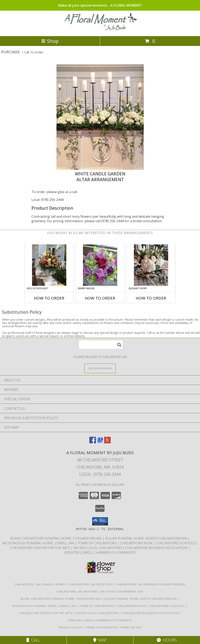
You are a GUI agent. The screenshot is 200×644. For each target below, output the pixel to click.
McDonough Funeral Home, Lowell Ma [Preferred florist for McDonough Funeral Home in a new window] (39, 543)
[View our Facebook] (93, 442)
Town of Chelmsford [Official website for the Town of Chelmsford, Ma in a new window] (97, 543)
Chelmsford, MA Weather (77, 591)
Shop (50, 41)
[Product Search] (101, 345)
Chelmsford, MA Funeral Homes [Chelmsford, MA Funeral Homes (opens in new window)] (40, 584)
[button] (100, 521)
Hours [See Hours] (167, 640)
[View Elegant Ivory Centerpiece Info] (151, 265)
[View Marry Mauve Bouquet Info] (100, 265)
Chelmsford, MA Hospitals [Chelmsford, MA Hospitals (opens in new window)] (91, 584)
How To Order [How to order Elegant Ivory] (151, 298)
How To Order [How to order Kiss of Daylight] (49, 298)
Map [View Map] (100, 640)
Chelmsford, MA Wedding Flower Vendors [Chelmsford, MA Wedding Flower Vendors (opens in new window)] (151, 584)
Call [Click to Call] (33, 640)
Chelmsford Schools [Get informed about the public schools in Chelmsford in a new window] (176, 543)
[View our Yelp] (107, 442)
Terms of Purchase (101, 627)
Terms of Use (131, 627)
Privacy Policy (70, 627)
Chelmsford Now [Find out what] (137, 543)
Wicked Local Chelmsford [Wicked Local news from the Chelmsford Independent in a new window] (98, 548)
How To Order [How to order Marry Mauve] (100, 298)
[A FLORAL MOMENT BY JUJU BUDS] (100, 30)
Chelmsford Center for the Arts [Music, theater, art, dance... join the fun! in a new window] (40, 548)
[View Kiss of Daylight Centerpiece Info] (49, 265)
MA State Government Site (122, 591)
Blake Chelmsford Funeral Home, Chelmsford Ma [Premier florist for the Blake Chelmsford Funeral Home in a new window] (56, 538)
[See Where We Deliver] (100, 368)
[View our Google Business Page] (100, 442)
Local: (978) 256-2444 (47, 200)
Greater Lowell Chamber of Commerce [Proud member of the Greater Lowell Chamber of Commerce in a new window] (100, 552)
